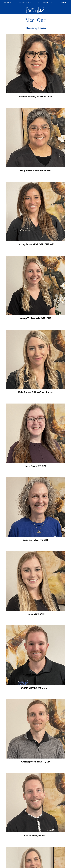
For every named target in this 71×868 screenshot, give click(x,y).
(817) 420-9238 (45, 3)
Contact (63, 3)
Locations (25, 3)
